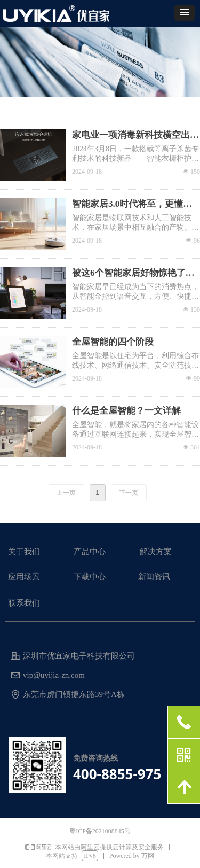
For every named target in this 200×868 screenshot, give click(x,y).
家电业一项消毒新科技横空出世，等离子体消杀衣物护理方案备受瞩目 (135, 136)
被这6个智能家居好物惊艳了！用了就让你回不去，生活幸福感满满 (135, 274)
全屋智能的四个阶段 (113, 342)
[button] (185, 13)
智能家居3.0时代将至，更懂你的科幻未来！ (132, 205)
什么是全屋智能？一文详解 (126, 411)
